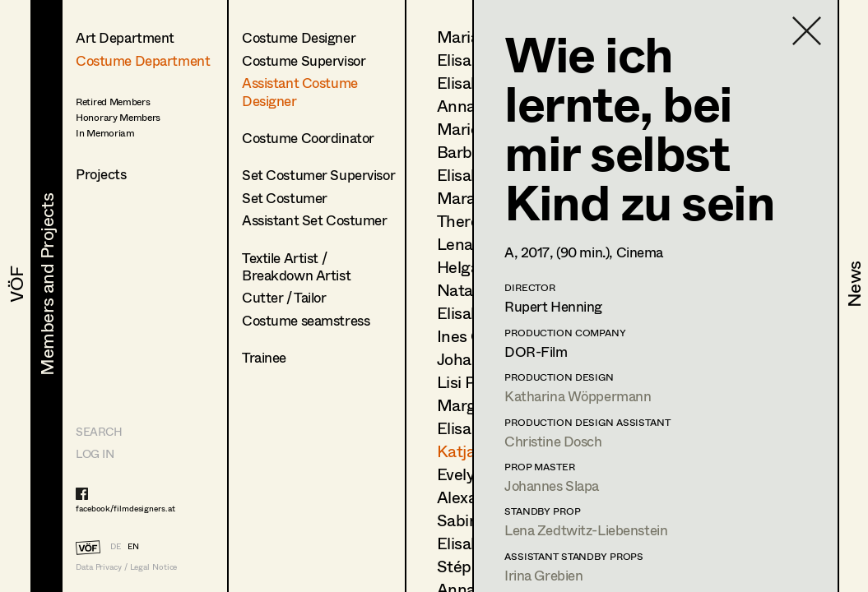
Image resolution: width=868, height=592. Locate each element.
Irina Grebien (543, 575)
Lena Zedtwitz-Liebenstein (586, 530)
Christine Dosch (553, 441)
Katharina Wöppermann (578, 396)
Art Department (125, 37)
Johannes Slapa (552, 486)
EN (133, 546)
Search (99, 431)
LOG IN (95, 453)
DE (116, 546)
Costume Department (143, 60)
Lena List (470, 244)
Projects (101, 174)
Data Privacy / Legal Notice (126, 567)
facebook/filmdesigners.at (125, 508)
